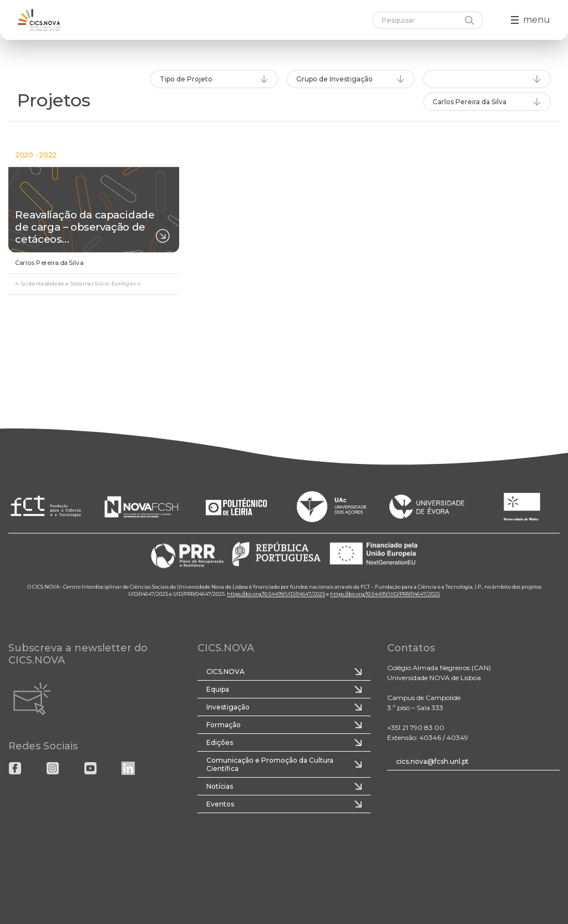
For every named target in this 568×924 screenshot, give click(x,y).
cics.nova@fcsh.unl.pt (432, 761)
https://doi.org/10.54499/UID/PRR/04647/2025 (385, 594)
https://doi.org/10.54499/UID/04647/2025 (276, 594)
